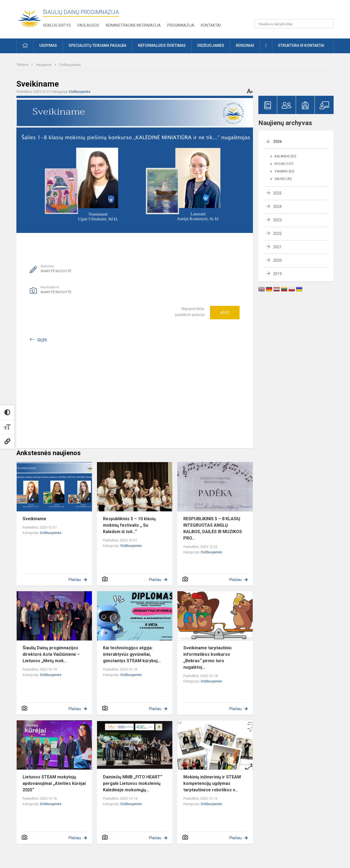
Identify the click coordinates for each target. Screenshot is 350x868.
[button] (297, 11)
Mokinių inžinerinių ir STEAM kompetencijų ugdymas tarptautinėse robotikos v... (212, 783)
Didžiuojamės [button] (211, 45)
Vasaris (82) (284, 171)
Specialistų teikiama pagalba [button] (97, 45)
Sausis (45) (283, 179)
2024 (277, 207)
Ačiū (225, 313)
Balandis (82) (285, 156)
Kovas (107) (284, 164)
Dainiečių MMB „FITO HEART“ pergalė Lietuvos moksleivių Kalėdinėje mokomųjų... (133, 783)
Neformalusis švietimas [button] (162, 45)
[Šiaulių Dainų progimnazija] (30, 18)
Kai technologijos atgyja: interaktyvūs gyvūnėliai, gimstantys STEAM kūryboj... (132, 654)
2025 (277, 193)
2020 (277, 260)
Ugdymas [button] (48, 45)
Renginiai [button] (245, 45)
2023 (277, 220)
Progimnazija (181, 25)
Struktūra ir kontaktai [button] (301, 45)
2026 (277, 141)
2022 (277, 233)
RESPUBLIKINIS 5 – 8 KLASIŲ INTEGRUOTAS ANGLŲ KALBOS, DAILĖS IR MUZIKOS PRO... (213, 528)
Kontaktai (211, 25)
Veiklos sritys (57, 25)
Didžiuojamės (70, 65)
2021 (277, 247)
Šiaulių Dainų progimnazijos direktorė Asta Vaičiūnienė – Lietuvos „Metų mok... (51, 654)
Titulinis (23, 65)
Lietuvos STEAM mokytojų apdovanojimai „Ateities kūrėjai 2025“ (54, 783)
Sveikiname (34, 519)
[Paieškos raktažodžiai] (294, 24)
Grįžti (42, 340)
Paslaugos (88, 25)
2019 (277, 274)
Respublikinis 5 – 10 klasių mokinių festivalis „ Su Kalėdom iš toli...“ (129, 525)
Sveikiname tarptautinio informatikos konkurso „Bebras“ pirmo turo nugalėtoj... (208, 658)
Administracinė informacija (133, 25)
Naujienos (44, 65)
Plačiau (75, 580)
